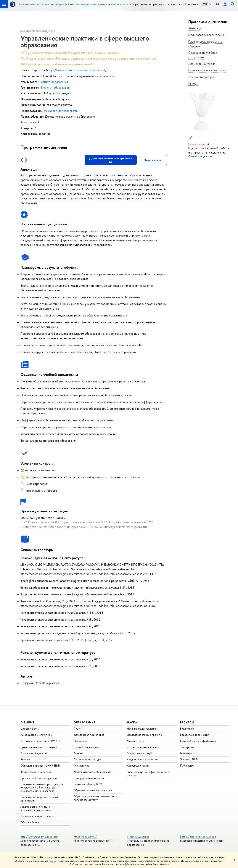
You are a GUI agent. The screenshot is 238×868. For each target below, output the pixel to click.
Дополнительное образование (92, 772)
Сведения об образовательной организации (39, 799)
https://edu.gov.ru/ (85, 837)
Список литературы (202, 77)
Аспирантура (81, 766)
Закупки (25, 759)
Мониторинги (135, 741)
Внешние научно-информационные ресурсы (148, 774)
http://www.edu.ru (138, 837)
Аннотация (195, 28)
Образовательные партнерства (93, 790)
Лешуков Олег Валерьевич (61, 111)
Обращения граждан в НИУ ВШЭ (40, 766)
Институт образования (53, 82)
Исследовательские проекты (145, 735)
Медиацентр (188, 753)
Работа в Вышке (30, 822)
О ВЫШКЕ (28, 722)
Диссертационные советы (143, 747)
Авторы (193, 83)
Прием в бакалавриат (87, 747)
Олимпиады (81, 741)
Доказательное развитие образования (80, 70)
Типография (187, 747)
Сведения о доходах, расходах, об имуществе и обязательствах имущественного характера (42, 787)
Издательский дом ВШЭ (194, 735)
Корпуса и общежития (34, 753)
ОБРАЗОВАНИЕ (84, 722)
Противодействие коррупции (39, 778)
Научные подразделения (142, 729)
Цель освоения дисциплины (206, 35)
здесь (207, 857)
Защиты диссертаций (140, 753)
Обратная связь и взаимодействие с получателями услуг (95, 798)
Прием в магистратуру (87, 759)
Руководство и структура (36, 735)
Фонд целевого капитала (36, 772)
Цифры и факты (30, 729)
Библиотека (187, 729)
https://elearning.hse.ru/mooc (198, 837)
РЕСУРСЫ (187, 722)
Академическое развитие (142, 759)
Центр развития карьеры (89, 778)
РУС (205, 4)
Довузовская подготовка (89, 735)
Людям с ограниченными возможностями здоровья (36, 808)
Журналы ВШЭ (189, 759)
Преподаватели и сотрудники (39, 747)
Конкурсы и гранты (139, 766)
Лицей (77, 729)
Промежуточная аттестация (207, 70)
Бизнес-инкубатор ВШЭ (88, 784)
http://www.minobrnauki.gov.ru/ (39, 837)
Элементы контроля (202, 64)
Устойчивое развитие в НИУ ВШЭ (41, 741)
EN (210, 4)
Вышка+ (78, 753)
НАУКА (132, 722)
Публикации (187, 766)
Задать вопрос (153, 160)
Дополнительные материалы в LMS (111, 160)
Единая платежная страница (37, 816)
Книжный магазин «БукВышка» (198, 741)
